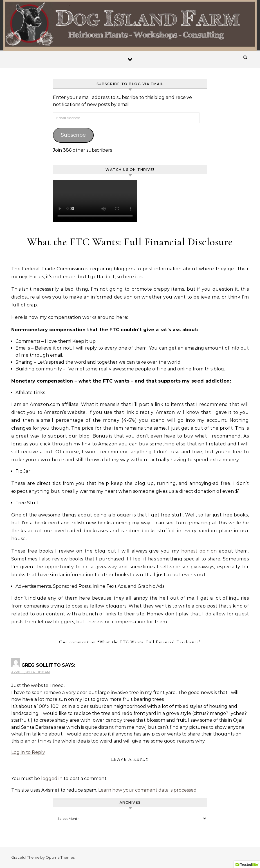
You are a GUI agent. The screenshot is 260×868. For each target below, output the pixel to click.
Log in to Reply (28, 752)
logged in (52, 778)
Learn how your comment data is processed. (148, 790)
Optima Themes (60, 857)
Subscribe (73, 135)
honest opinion (199, 551)
